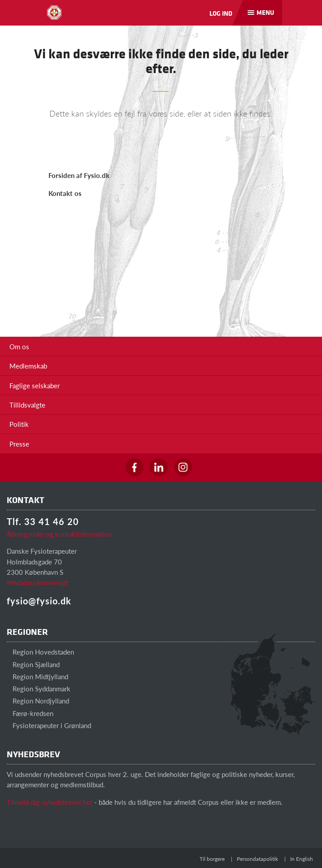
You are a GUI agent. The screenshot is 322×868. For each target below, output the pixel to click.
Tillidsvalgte (27, 405)
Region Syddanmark (39, 688)
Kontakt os (65, 193)
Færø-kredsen (30, 713)
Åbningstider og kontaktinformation (59, 534)
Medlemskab (28, 366)
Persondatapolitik (257, 859)
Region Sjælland (33, 664)
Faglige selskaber (35, 385)
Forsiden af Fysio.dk (79, 175)
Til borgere (212, 859)
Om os (19, 346)
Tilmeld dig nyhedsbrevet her (50, 802)
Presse (19, 444)
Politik (19, 424)
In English (302, 859)
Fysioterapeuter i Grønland (49, 725)
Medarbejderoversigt (37, 582)
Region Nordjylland (38, 701)
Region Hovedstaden (40, 652)
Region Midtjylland (37, 676)
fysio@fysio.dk (39, 601)
